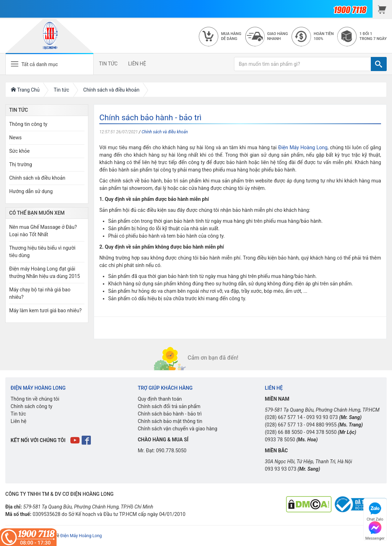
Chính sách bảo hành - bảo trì (170, 414)
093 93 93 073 (322, 417)
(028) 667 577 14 (284, 417)
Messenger (375, 530)
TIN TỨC (108, 64)
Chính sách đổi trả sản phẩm (169, 406)
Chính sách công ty (31, 406)
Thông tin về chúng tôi (35, 399)
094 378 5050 (322, 432)
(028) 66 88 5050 (284, 432)
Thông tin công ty (28, 124)
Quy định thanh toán (160, 399)
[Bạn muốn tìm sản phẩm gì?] (303, 64)
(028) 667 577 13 (284, 425)
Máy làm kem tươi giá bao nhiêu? (45, 310)
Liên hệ (19, 421)
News (15, 138)
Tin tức (18, 414)
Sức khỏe (19, 151)
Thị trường (21, 164)
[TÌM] (379, 64)
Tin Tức (19, 110)
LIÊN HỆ (137, 64)
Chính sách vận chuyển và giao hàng (178, 429)
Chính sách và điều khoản (165, 132)
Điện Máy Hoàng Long (303, 147)
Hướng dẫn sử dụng (31, 191)
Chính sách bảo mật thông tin (170, 421)
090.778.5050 (171, 451)
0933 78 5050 (280, 440)
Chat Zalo (375, 511)
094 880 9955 (322, 425)
